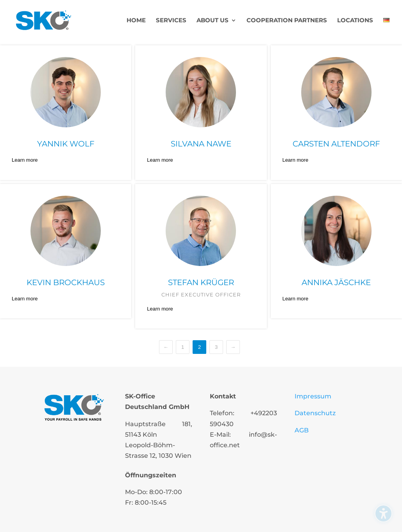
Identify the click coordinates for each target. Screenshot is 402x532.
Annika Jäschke (336, 282)
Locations (355, 21)
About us (213, 21)
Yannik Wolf (66, 144)
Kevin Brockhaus (66, 282)
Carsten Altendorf (336, 144)
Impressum (313, 396)
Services (171, 21)
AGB (302, 430)
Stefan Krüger (201, 282)
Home (136, 21)
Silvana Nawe (201, 144)
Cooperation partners (287, 21)
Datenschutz (315, 413)
